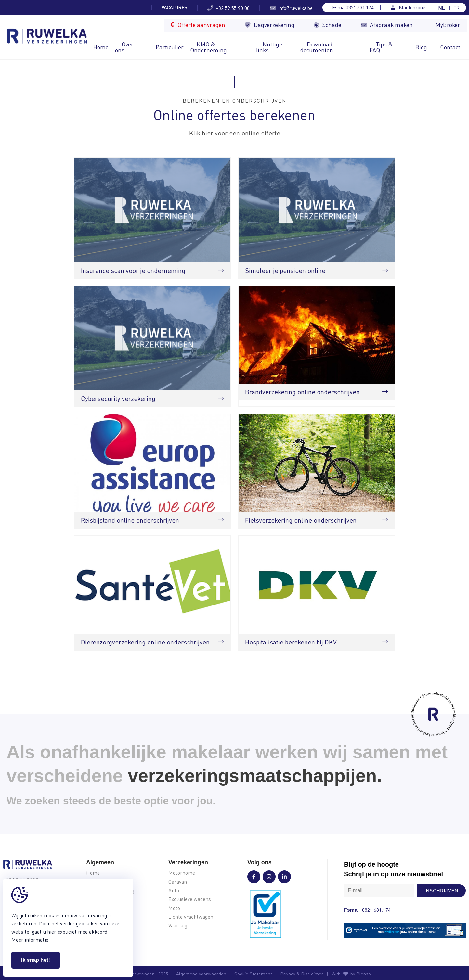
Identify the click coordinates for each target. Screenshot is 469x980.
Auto (174, 891)
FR (456, 8)
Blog (421, 47)
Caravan (178, 882)
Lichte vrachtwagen (191, 917)
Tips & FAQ (381, 47)
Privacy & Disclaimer (302, 974)
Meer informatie (30, 940)
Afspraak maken (387, 25)
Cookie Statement (253, 974)
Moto (174, 908)
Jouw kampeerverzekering (113, 8)
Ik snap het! (36, 960)
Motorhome (182, 873)
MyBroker (448, 25)
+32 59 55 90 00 (228, 8)
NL (442, 8)
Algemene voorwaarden (201, 974)
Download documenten (317, 47)
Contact (450, 47)
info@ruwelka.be (291, 8)
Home (101, 47)
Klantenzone (408, 8)
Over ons (124, 47)
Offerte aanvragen (198, 25)
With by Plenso (351, 974)
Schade (328, 25)
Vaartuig (178, 926)
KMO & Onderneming (208, 47)
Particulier (170, 47)
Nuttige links (269, 47)
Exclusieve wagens (190, 899)
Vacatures (174, 8)
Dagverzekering (270, 25)
